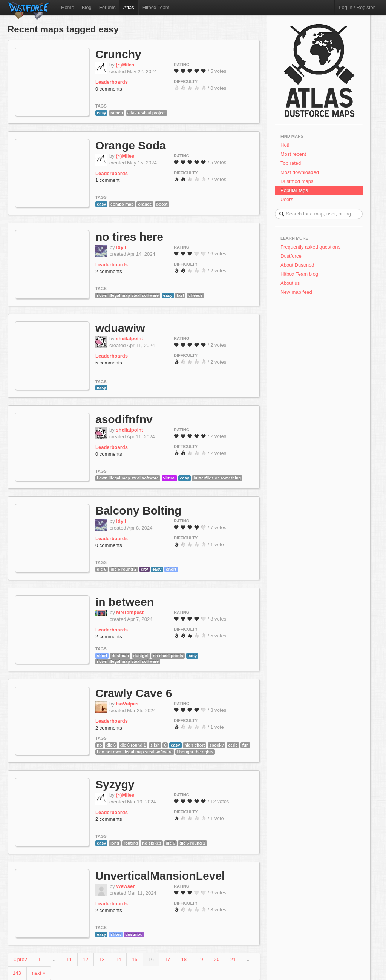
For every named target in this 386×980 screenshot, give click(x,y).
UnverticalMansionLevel (160, 876)
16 (151, 959)
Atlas (129, 7)
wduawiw (120, 328)
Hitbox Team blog (299, 274)
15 (135, 959)
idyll (121, 247)
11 (69, 959)
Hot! (285, 145)
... (53, 959)
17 (167, 959)
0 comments (109, 89)
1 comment (107, 180)
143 (17, 973)
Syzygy (115, 784)
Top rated (291, 163)
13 (102, 959)
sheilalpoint (129, 339)
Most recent (293, 154)
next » (39, 973)
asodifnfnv (124, 419)
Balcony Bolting (138, 511)
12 (86, 959)
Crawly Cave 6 (134, 693)
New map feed (298, 292)
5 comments (109, 363)
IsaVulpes (127, 704)
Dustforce (291, 256)
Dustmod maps (297, 181)
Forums (107, 7)
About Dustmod (297, 265)
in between (125, 602)
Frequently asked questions (310, 247)
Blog (87, 7)
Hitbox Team (156, 7)
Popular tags (294, 190)
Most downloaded (300, 172)
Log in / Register (357, 7)
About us (290, 283)
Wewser (125, 886)
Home (68, 7)
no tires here (129, 237)
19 (200, 959)
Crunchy (118, 54)
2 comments (109, 271)
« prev (20, 959)
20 (216, 959)
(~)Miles (125, 65)
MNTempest (130, 612)
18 (184, 959)
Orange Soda (131, 145)
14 (118, 959)
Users (287, 199)
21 (233, 959)
